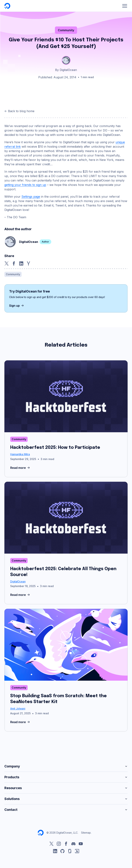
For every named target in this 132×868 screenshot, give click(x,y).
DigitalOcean (18, 581)
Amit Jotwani (18, 709)
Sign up (17, 306)
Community (66, 30)
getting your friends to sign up (25, 185)
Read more (20, 468)
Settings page (31, 197)
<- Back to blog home (19, 111)
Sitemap (86, 833)
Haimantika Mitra (20, 454)
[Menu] (125, 6)
